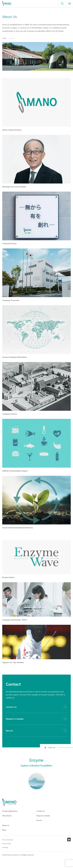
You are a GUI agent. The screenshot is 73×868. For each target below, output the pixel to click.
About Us (6, 825)
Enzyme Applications (10, 811)
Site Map (5, 847)
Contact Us (41, 811)
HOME (4, 38)
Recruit (39, 820)
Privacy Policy (7, 844)
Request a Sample (43, 816)
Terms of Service (8, 840)
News (4, 830)
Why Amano (7, 816)
